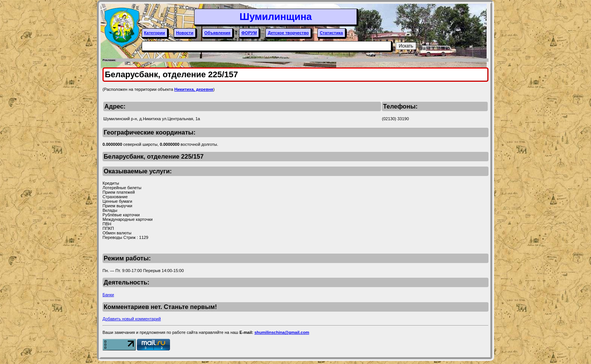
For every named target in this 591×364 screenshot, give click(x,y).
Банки (108, 295)
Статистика (331, 33)
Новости (185, 33)
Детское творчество (288, 33)
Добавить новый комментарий (132, 319)
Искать (406, 46)
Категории (155, 33)
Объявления (217, 33)
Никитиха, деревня (194, 89)
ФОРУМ (249, 33)
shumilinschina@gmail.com (282, 332)
